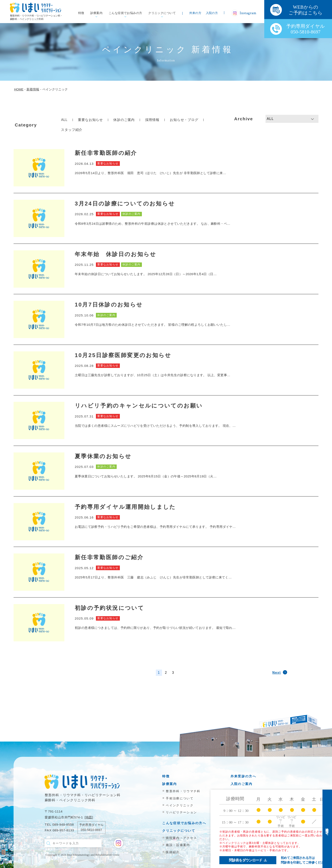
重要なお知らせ (90, 120)
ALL (64, 120)
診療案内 (96, 13)
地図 (89, 817)
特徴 (81, 13)
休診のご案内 (124, 120)
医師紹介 (173, 852)
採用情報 (152, 120)
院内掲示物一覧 (243, 808)
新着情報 (238, 801)
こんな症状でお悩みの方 (125, 13)
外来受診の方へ (243, 776)
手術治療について (180, 798)
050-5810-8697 (91, 830)
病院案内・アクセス (181, 838)
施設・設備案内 (178, 845)
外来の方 (195, 13)
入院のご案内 (242, 784)
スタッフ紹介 (72, 130)
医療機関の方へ (243, 791)
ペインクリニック (180, 805)
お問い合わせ (242, 816)
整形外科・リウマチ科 (183, 791)
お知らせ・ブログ (184, 120)
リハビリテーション (181, 812)
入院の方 (212, 13)
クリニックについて (162, 13)
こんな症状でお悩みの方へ (184, 823)
